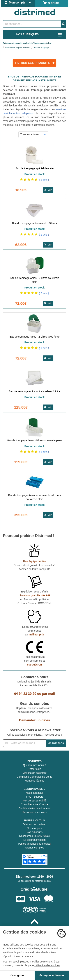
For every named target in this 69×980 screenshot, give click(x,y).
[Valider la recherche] (63, 24)
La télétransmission (34, 840)
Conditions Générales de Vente (35, 777)
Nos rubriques (34, 832)
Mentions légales (34, 781)
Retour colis (35, 769)
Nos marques (34, 828)
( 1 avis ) (44, 235)
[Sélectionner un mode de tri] (33, 135)
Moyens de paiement (35, 773)
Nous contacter (34, 793)
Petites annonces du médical (34, 844)
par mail (48, 694)
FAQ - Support (34, 797)
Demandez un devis (34, 720)
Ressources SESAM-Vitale (34, 836)
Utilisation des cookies (34, 812)
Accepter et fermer (52, 975)
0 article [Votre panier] (51, 3)
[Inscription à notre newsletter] (25, 743)
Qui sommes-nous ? (34, 765)
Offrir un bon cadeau (34, 824)
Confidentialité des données (34, 808)
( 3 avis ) (44, 180)
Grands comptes (34, 848)
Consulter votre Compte (35, 804)
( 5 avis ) (44, 293)
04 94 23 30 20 (25, 694)
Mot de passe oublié (34, 801)
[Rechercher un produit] (32, 24)
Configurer (17, 975)
